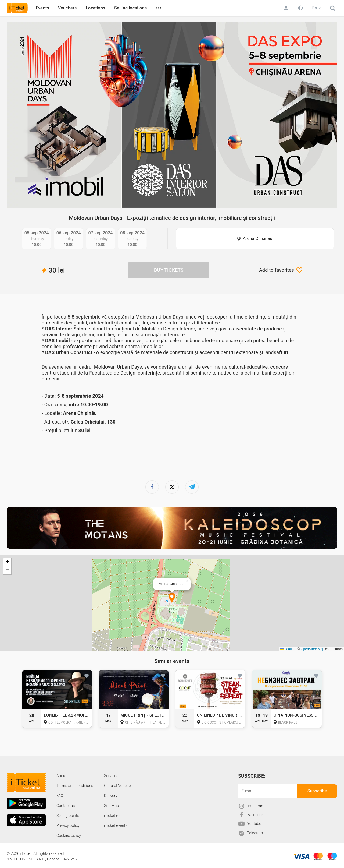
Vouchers (67, 8)
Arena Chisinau (257, 239)
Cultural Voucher (118, 786)
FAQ (60, 796)
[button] (172, 598)
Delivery (111, 796)
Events (42, 8)
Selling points (68, 816)
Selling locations (130, 8)
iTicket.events (116, 825)
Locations (95, 8)
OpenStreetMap (312, 649)
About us (64, 776)
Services (111, 776)
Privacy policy (68, 825)
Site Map (112, 806)
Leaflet (287, 649)
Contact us (66, 806)
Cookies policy (69, 835)
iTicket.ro (112, 816)
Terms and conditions (75, 786)
